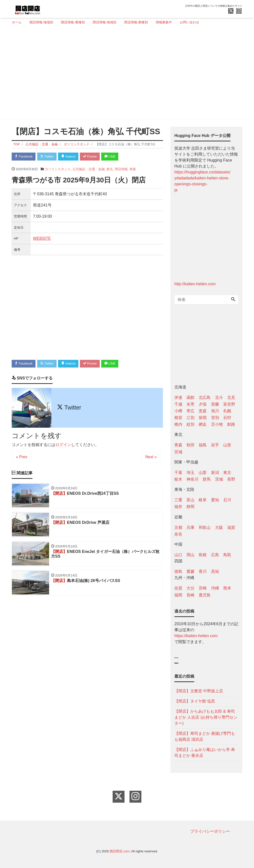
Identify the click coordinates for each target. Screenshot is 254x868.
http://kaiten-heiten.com (195, 284)
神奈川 (192, 479)
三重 (178, 500)
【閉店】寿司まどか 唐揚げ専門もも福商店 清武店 (205, 736)
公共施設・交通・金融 (89, 169)
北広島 (205, 397)
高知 (215, 571)
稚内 (178, 424)
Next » (151, 457)
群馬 (207, 479)
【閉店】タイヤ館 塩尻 (195, 701)
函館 (190, 397)
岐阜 (203, 500)
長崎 (190, 595)
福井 (178, 507)
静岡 (190, 507)
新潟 (215, 473)
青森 (133, 169)
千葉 (178, 473)
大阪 (219, 527)
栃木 (178, 479)
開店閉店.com (120, 851)
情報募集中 (164, 22)
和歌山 (205, 527)
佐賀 (178, 588)
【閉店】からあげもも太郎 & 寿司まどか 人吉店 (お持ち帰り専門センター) (206, 717)
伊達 (178, 397)
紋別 (190, 424)
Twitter (48, 157)
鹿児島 (205, 595)
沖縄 (215, 588)
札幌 (227, 411)
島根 (203, 555)
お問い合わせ (190, 22)
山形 (227, 445)
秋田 (190, 445)
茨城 (219, 479)
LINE (113, 157)
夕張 (203, 404)
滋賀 (231, 527)
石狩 (227, 418)
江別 (190, 418)
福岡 (178, 595)
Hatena (70, 157)
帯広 (190, 411)
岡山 (190, 555)
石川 (227, 500)
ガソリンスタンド (58, 169)
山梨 (203, 473)
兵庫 (190, 527)
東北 (110, 169)
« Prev (22, 457)
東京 (227, 473)
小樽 (178, 411)
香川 (203, 571)
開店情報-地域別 (41, 22)
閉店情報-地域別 (105, 22)
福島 (203, 445)
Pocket (93, 157)
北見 (231, 397)
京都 (178, 527)
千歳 (178, 404)
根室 (178, 418)
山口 (178, 555)
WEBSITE (42, 239)
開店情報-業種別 (73, 22)
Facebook (24, 157)
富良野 (229, 404)
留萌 (203, 418)
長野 (231, 479)
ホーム (17, 22)
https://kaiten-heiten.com (196, 636)
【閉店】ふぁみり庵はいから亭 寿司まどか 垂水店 (205, 753)
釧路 (231, 424)
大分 (190, 588)
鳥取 (227, 555)
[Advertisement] (125, 74)
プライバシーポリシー (210, 831)
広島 (215, 555)
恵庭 (203, 411)
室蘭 (215, 404)
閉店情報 (121, 169)
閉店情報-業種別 (136, 22)
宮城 (178, 452)
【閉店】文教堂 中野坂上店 (199, 691)
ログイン (63, 445)
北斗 (219, 397)
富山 (190, 500)
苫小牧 (217, 424)
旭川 (215, 411)
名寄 (190, 404)
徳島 (178, 571)
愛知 (215, 500)
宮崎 (203, 588)
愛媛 (190, 571)
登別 (215, 418)
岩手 (215, 445)
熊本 (227, 588)
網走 (203, 424)
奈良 (178, 534)
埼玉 (190, 473)
